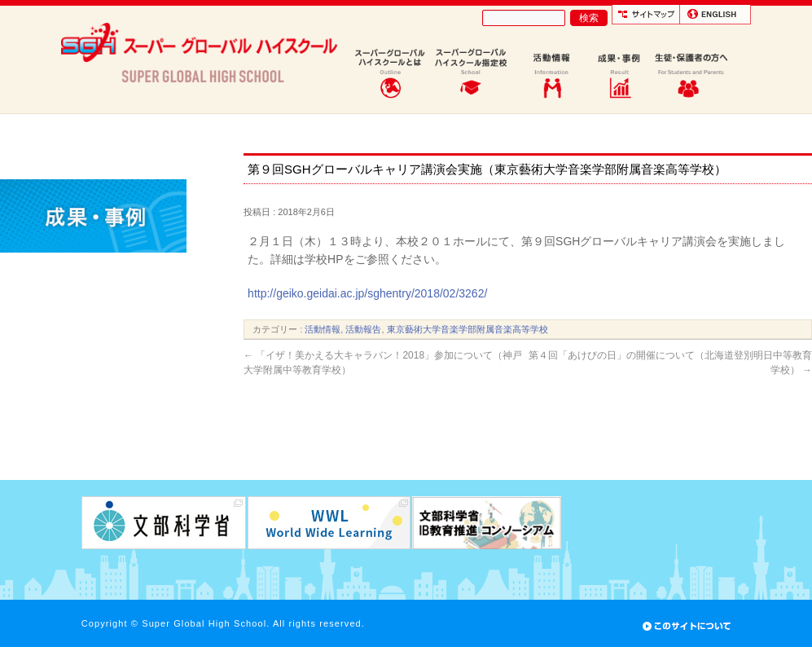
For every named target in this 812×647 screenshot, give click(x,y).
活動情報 (323, 329)
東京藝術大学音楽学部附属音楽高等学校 (467, 329)
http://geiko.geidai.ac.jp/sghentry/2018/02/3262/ (367, 293)
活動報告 (363, 329)
